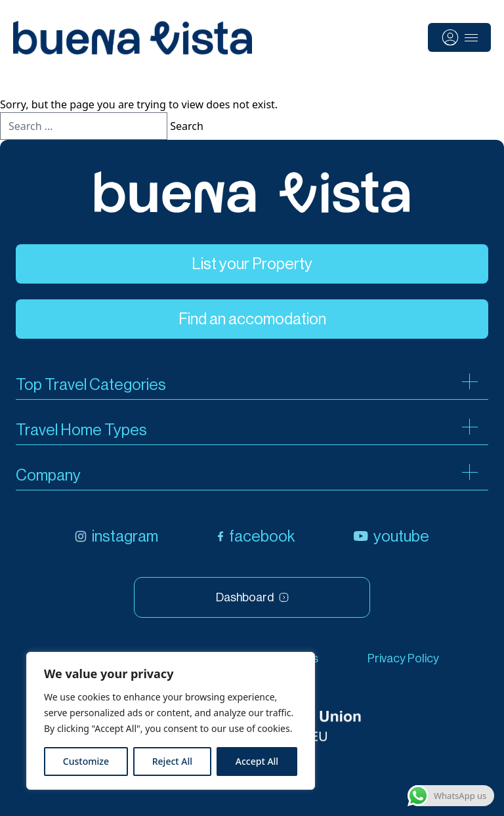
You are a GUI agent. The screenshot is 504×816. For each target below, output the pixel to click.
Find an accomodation (252, 319)
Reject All (172, 761)
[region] (171, 721)
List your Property (252, 264)
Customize (86, 761)
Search (187, 126)
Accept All (257, 761)
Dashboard (252, 597)
